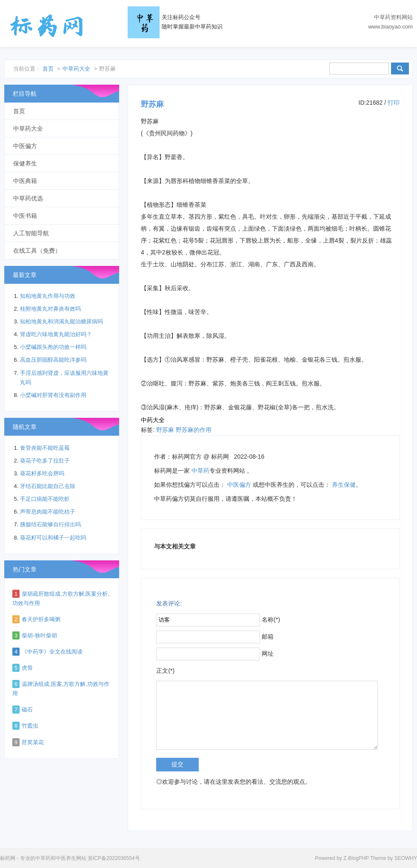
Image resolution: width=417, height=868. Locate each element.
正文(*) (165, 671)
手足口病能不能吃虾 (45, 499)
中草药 (200, 471)
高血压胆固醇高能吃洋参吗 (53, 360)
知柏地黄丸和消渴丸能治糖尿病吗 (61, 321)
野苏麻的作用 (194, 430)
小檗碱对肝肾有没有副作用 (53, 395)
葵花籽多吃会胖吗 (42, 473)
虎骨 (27, 668)
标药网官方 (187, 457)
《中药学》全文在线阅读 (52, 652)
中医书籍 (25, 216)
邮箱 (268, 637)
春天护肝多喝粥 (41, 619)
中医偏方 (239, 485)
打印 (394, 103)
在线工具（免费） (37, 251)
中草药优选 (28, 198)
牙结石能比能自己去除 (48, 486)
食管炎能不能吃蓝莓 (45, 448)
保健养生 (25, 163)
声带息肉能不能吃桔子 (48, 512)
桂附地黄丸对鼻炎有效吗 (50, 309)
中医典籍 (25, 181)
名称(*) (271, 620)
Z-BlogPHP (356, 858)
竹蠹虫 (30, 726)
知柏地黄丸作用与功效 (48, 296)
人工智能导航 (31, 233)
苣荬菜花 (33, 742)
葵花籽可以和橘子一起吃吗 (53, 538)
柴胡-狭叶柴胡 (39, 635)
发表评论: (169, 603)
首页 (48, 69)
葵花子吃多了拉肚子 (45, 461)
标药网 (47, 26)
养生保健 (344, 485)
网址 (268, 654)
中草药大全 (76, 69)
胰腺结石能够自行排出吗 (50, 524)
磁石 (27, 710)
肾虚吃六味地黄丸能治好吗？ (56, 334)
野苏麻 (165, 430)
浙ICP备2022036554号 (114, 858)
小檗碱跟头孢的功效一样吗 (53, 347)
